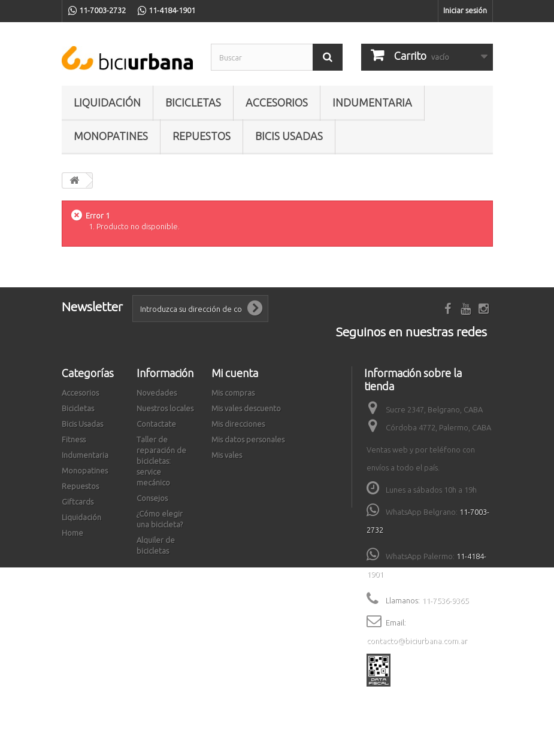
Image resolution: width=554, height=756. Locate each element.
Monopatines (111, 136)
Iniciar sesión (465, 10)
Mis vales (227, 455)
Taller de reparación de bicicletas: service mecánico (161, 461)
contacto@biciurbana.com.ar (417, 640)
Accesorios (277, 102)
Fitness (74, 439)
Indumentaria (372, 102)
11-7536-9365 (445, 600)
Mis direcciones (238, 424)
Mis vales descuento (246, 408)
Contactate (156, 424)
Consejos (152, 498)
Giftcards (78, 502)
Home (72, 533)
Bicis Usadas (289, 136)
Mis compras (233, 393)
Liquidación (107, 102)
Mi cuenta (235, 373)
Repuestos (202, 136)
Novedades (157, 393)
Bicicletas (193, 102)
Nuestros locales (165, 408)
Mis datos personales (248, 439)
